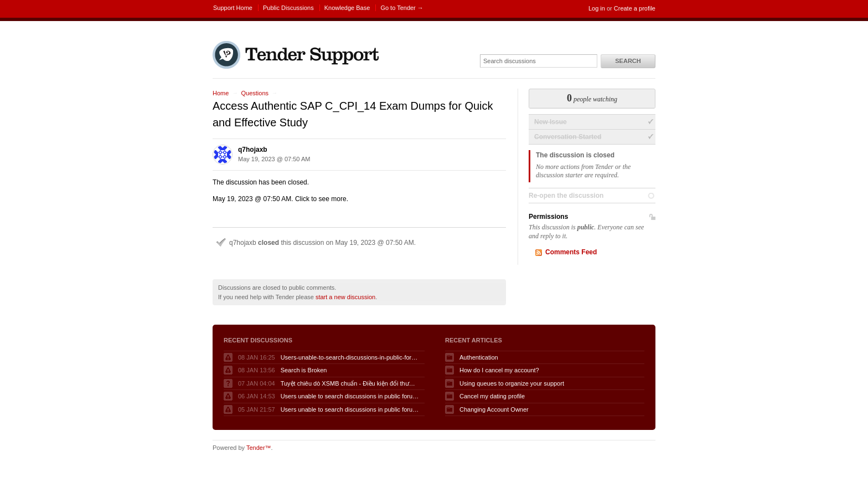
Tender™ (259, 448)
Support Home (233, 8)
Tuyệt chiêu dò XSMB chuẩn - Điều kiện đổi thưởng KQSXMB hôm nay (350, 383)
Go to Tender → (402, 8)
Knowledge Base (347, 8)
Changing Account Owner (494, 409)
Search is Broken (304, 370)
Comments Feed (571, 252)
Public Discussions (288, 8)
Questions (255, 93)
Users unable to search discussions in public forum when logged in (350, 396)
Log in (597, 8)
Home (221, 93)
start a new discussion (345, 297)
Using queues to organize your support (512, 383)
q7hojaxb (253, 150)
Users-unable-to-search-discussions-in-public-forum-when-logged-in (350, 357)
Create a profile (635, 8)
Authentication (479, 357)
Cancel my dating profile (492, 396)
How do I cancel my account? (499, 370)
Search (628, 61)
